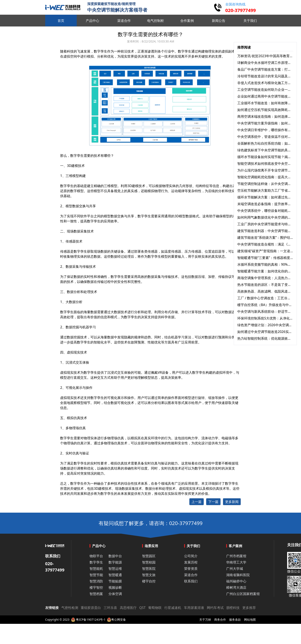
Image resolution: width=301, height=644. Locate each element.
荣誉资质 (191, 569)
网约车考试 (215, 608)
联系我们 (191, 581)
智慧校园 (149, 562)
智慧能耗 (96, 569)
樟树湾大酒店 (236, 587)
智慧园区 (149, 556)
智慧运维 (115, 569)
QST (142, 608)
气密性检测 (70, 608)
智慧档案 (96, 594)
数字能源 (115, 562)
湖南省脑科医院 (238, 575)
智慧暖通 (115, 575)
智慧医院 (149, 569)
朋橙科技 (233, 608)
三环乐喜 (110, 608)
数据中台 (115, 556)
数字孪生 (185, 51)
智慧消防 (96, 581)
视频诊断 (115, 587)
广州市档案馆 (236, 556)
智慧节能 (96, 575)
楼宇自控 (149, 581)
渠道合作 (191, 575)
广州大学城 (235, 569)
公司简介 (191, 556)
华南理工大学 (236, 562)
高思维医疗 (128, 608)
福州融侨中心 (236, 581)
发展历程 (191, 562)
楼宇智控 (96, 587)
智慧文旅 (149, 575)
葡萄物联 (155, 608)
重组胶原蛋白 (91, 608)
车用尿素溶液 (194, 608)
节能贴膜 (115, 581)
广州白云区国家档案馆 (243, 594)
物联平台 (96, 556)
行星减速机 (173, 608)
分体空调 (115, 594)
